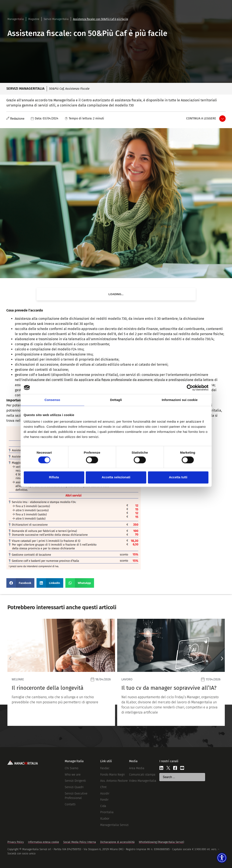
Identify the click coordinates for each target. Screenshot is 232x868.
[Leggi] (79, 672)
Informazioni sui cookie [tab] (180, 400)
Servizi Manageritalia (56, 19)
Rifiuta (54, 477)
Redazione (17, 119)
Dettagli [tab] (116, 400)
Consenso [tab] (52, 400)
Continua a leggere (201, 118)
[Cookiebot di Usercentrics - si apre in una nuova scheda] (190, 388)
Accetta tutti (178, 477)
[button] (20, 583)
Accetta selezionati (116, 477)
